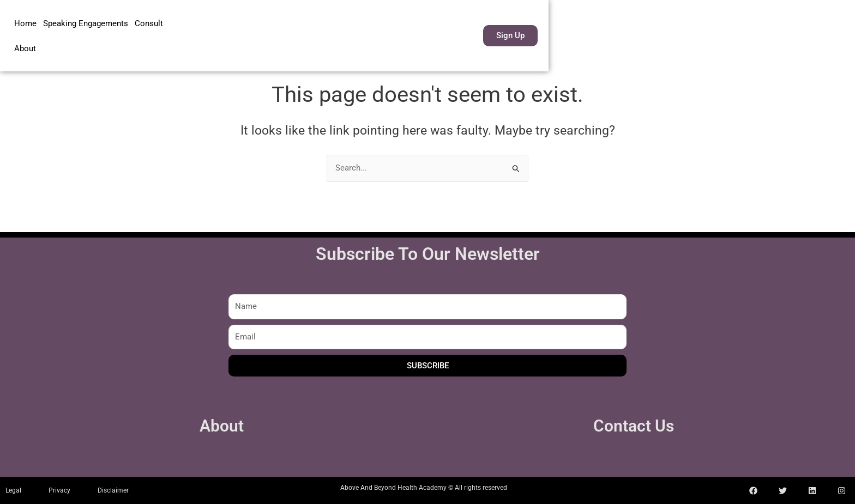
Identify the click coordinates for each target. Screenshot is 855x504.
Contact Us (634, 426)
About (180, 32)
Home (25, 32)
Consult (149, 32)
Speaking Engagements (86, 32)
